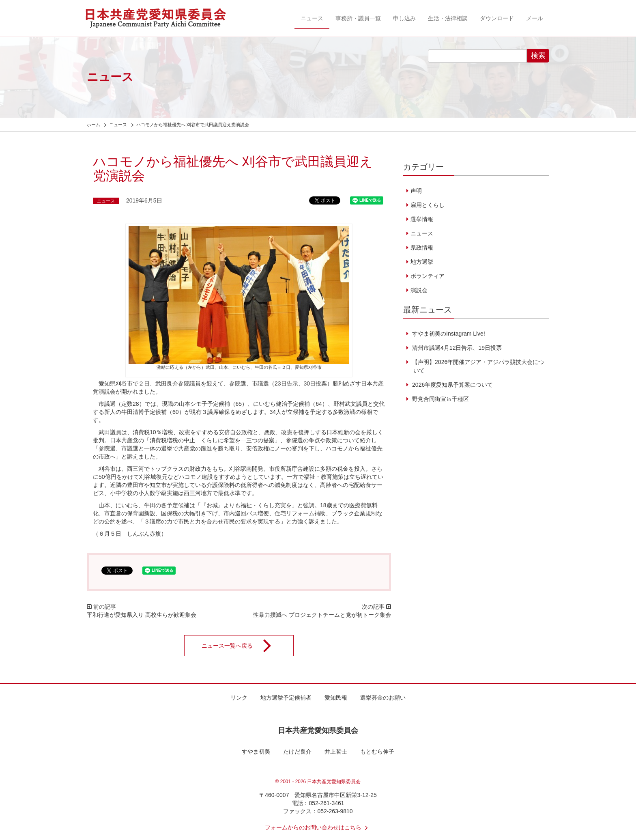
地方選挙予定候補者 (286, 698)
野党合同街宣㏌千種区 (440, 399)
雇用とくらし (428, 205)
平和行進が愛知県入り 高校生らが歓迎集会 (142, 615)
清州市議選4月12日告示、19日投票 (456, 348)
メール (535, 18)
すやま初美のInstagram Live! (448, 334)
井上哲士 (336, 752)
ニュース (312, 18)
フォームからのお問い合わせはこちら (318, 827)
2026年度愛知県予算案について (452, 385)
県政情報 (422, 248)
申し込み (404, 18)
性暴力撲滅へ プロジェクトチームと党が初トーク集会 (322, 615)
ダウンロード (497, 18)
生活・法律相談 (448, 18)
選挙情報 (422, 219)
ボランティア (428, 276)
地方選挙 (422, 262)
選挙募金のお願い (383, 698)
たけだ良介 (297, 752)
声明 (416, 191)
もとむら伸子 (377, 752)
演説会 (419, 290)
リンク (239, 698)
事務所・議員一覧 (358, 18)
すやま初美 (256, 752)
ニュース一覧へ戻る (242, 646)
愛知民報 (336, 698)
